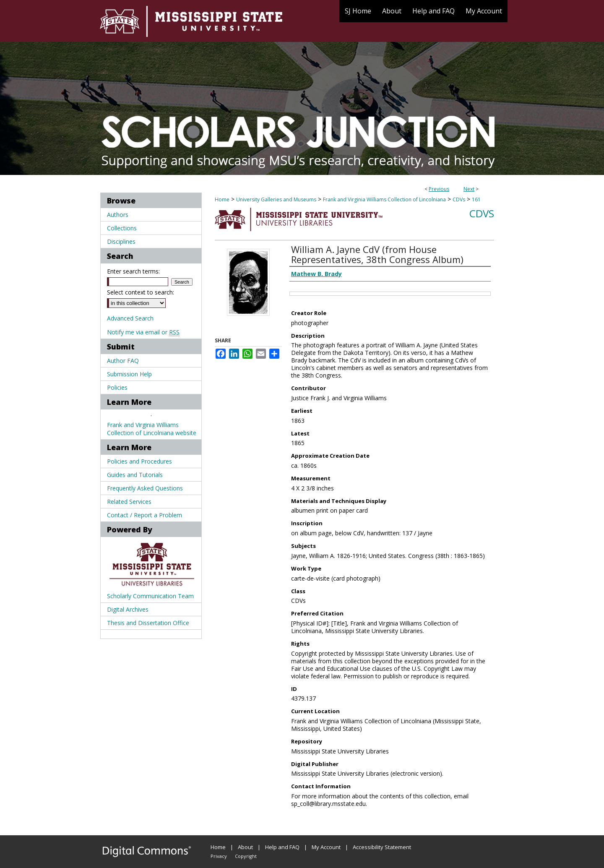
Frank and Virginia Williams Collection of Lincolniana (384, 199)
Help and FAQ (282, 847)
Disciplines (121, 241)
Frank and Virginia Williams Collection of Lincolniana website (152, 429)
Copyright (246, 856)
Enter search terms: (133, 271)
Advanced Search (130, 318)
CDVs (459, 199)
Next (469, 189)
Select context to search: (141, 292)
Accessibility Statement (382, 847)
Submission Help (129, 374)
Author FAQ (123, 361)
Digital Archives (128, 609)
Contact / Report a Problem (144, 515)
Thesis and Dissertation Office (148, 623)
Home (222, 199)
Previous (439, 189)
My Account (326, 847)
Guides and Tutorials (135, 475)
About (245, 847)
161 (476, 199)
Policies (117, 387)
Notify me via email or (143, 332)
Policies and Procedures (139, 461)
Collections (122, 228)
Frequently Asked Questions (145, 488)
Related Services (129, 502)
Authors (118, 215)
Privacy (219, 856)
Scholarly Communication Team (150, 596)
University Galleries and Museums (276, 199)
